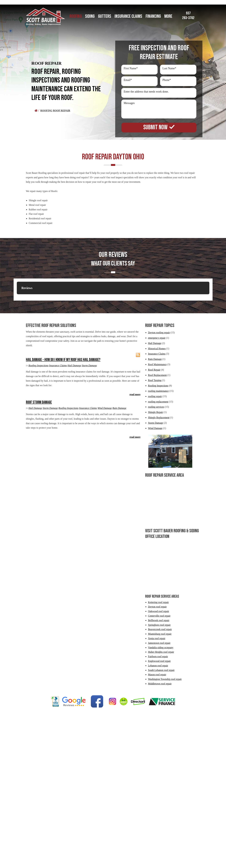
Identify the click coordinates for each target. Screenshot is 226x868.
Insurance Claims (58, 366)
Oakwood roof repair (159, 611)
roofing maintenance (158, 391)
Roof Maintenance (157, 364)
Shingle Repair (156, 412)
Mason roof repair (157, 675)
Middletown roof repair (160, 684)
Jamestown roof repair (159, 643)
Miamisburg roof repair (160, 634)
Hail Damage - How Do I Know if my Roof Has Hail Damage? (63, 360)
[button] (17, 297)
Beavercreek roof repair (160, 629)
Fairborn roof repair (158, 656)
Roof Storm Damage (39, 402)
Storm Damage (89, 366)
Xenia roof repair (157, 638)
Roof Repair (154, 370)
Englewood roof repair (159, 661)
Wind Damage (105, 408)
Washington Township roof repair (165, 679)
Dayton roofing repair (159, 333)
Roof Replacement (157, 375)
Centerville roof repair (159, 616)
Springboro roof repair (159, 625)
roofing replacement (158, 402)
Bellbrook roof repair (159, 620)
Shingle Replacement (159, 418)
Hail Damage (74, 366)
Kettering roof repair (158, 602)
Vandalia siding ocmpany (161, 648)
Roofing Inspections (38, 366)
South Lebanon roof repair (161, 670)
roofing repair (155, 396)
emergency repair (157, 338)
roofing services (156, 407)
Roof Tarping (155, 380)
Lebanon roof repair (158, 666)
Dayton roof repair (157, 607)
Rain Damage (119, 408)
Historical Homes (157, 349)
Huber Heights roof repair (161, 652)
